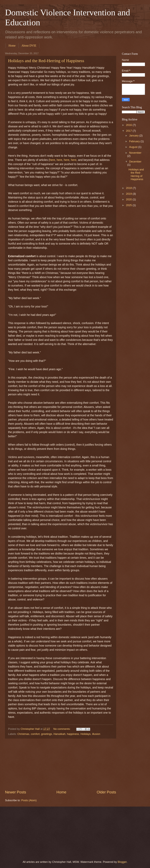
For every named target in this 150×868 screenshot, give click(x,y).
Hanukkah (59, 734)
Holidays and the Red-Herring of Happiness (46, 61)
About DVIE (29, 46)
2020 (129, 199)
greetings (47, 734)
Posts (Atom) (29, 800)
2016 (129, 125)
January (134, 136)
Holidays (86, 734)
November (135, 153)
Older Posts (106, 792)
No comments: (62, 729)
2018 (129, 188)
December (135, 162)
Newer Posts (16, 792)
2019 (129, 194)
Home (12, 46)
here (52, 160)
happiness (73, 734)
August (134, 147)
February (135, 141)
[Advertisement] (61, 764)
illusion (96, 734)
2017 (129, 131)
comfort (35, 734)
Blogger (122, 862)
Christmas (23, 734)
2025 (129, 205)
